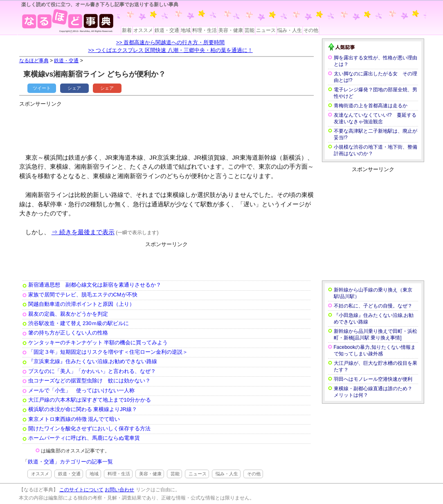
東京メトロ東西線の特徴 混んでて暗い (74, 419)
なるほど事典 (34, 61)
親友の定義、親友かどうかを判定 (68, 314)
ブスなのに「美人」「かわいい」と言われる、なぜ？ (92, 371)
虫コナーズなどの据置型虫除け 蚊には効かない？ (89, 381)
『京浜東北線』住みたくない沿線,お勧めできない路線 (93, 361)
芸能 (250, 30)
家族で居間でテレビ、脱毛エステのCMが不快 (83, 295)
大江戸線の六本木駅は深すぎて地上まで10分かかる (90, 400)
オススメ (143, 30)
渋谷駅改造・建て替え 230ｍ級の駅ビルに (79, 323)
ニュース (266, 30)
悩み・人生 (290, 30)
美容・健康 (231, 30)
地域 (186, 30)
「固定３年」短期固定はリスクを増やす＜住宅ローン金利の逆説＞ (108, 352)
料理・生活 (205, 30)
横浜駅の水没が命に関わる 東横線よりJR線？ (83, 409)
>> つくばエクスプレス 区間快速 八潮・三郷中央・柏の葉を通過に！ (170, 50)
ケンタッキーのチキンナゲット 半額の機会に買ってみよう (98, 342)
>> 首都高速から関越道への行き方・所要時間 (171, 42)
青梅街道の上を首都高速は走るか (371, 106)
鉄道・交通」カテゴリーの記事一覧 (70, 462)
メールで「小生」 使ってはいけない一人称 (81, 390)
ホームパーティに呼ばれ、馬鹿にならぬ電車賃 (84, 438)
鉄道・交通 (167, 30)
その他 (311, 30)
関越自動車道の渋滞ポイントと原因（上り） (81, 304)
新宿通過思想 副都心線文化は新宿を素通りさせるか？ (95, 285)
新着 (127, 30)
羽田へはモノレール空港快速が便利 (373, 379)
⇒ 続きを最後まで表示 (83, 232)
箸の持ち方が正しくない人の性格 (68, 333)
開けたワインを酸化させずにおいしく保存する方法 (89, 428)
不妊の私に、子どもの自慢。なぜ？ (373, 306)
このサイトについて (81, 490)
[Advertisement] (168, 127)
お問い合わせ (119, 490)
